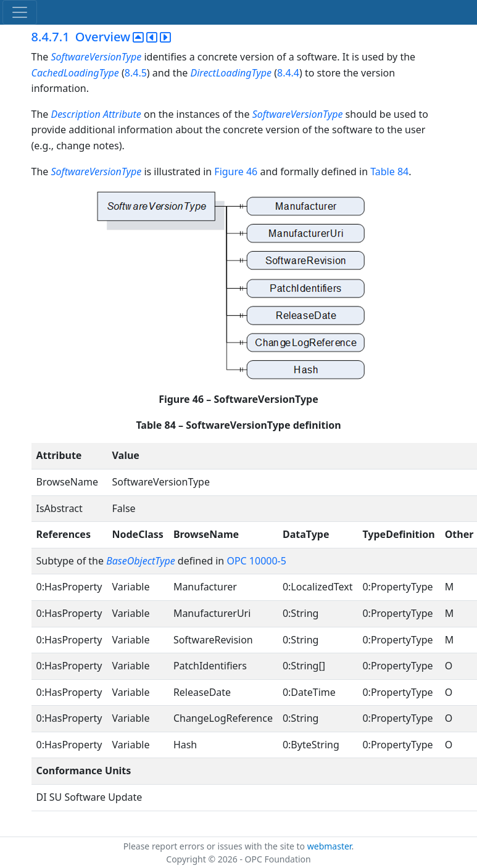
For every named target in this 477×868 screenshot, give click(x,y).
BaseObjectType (140, 561)
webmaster (330, 846)
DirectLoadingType (231, 73)
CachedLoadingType (75, 73)
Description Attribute (96, 114)
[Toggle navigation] (20, 12)
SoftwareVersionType (96, 57)
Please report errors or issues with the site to (215, 846)
